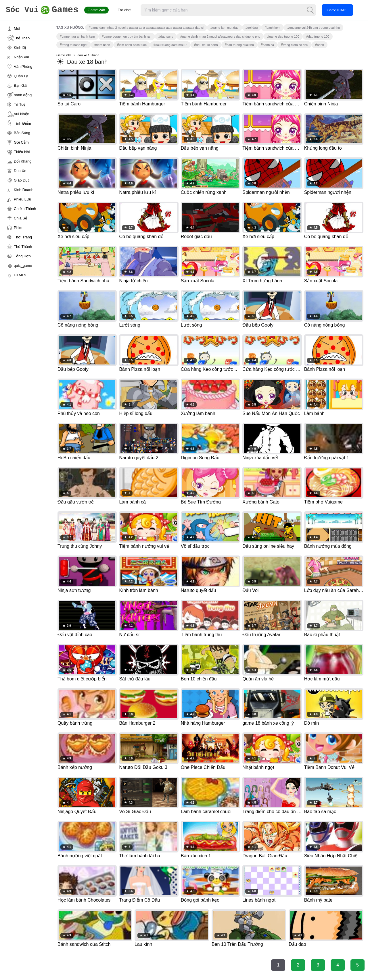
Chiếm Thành (25, 209)
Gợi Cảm (21, 142)
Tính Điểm (22, 123)
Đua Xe (20, 171)
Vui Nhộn (22, 114)
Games (44, 10)
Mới (17, 29)
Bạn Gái (21, 85)
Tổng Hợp (22, 256)
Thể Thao (22, 38)
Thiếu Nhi (22, 152)
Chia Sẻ (20, 218)
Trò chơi (129, 10)
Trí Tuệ (20, 104)
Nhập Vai (21, 57)
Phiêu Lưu (22, 199)
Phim (18, 228)
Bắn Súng (22, 133)
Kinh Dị (20, 48)
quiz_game (23, 266)
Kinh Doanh (24, 190)
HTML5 (20, 275)
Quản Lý (21, 76)
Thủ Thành (23, 247)
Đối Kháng (23, 161)
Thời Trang (23, 237)
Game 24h (101, 10)
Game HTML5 (342, 10)
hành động (23, 95)
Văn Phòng (23, 66)
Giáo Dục (22, 180)
